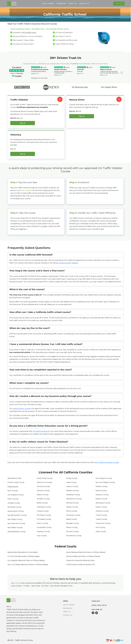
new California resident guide (107, 462)
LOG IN (119, 4)
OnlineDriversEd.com (42, 431)
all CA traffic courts (29, 32)
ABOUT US (73, 4)
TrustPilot (74, 64)
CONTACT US (84, 4)
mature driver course (21, 409)
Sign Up (23, 123)
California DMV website (68, 263)
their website (26, 190)
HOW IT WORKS (48, 4)
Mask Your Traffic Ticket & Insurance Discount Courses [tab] (32, 24)
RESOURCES (61, 4)
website (18, 583)
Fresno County (13, 487)
